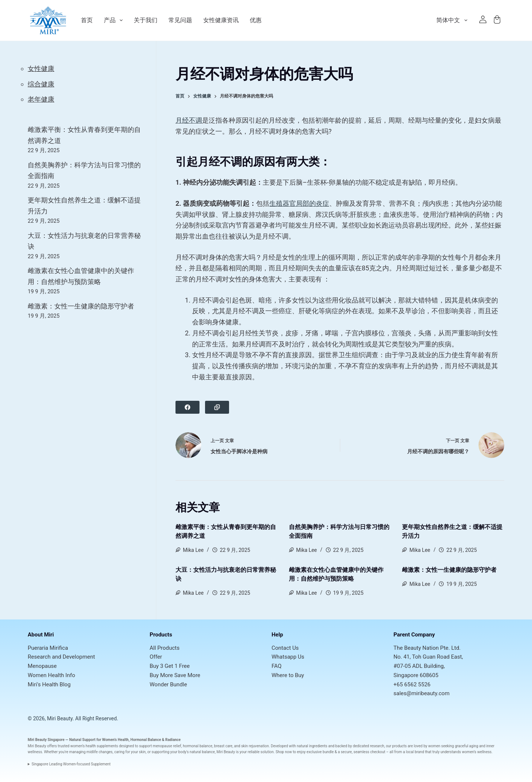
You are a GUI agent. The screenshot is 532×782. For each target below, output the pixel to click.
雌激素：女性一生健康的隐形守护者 (449, 570)
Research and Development (61, 657)
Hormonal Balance (146, 740)
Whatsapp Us (288, 657)
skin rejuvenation (255, 746)
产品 (113, 20)
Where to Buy (288, 675)
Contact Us (285, 648)
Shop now (284, 752)
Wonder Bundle (168, 684)
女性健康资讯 (221, 20)
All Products (165, 648)
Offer (156, 657)
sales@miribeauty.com (422, 693)
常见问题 (180, 20)
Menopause (42, 666)
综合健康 (41, 84)
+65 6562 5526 (412, 684)
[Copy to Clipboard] (217, 407)
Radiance (173, 740)
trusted (64, 746)
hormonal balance (198, 746)
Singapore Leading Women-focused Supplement (71, 764)
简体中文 (453, 20)
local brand (415, 752)
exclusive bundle (320, 752)
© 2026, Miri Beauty (50, 718)
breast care (223, 746)
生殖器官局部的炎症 (299, 203)
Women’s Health (115, 740)
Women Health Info (51, 675)
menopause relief (167, 746)
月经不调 (189, 120)
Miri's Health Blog (49, 684)
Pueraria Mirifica (48, 648)
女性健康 (41, 69)
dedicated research (369, 746)
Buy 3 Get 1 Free (170, 666)
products (400, 746)
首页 (87, 20)
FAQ (277, 666)
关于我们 (146, 20)
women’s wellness (477, 752)
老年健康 (41, 99)
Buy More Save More (175, 675)
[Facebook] (187, 407)
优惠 (256, 20)
